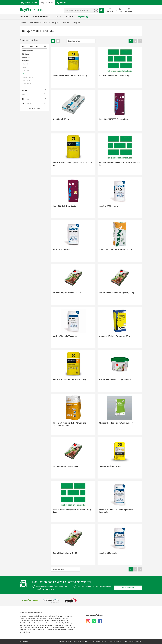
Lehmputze (26, 80)
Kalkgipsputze (27, 71)
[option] (30, 601)
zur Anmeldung (128, 588)
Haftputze (26, 67)
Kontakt (69, 17)
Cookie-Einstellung (136, 641)
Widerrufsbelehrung (99, 641)
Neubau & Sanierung (41, 17)
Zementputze (27, 84)
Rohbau (25, 54)
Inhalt (24, 95)
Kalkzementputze (29, 77)
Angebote (82, 17)
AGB (68, 641)
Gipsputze (26, 64)
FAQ (125, 641)
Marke (24, 90)
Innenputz (26, 57)
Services (58, 17)
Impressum (75, 641)
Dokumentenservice (115, 641)
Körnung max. (27, 103)
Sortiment (24, 17)
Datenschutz (86, 641)
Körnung (25, 99)
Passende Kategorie (30, 47)
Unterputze (25, 61)
